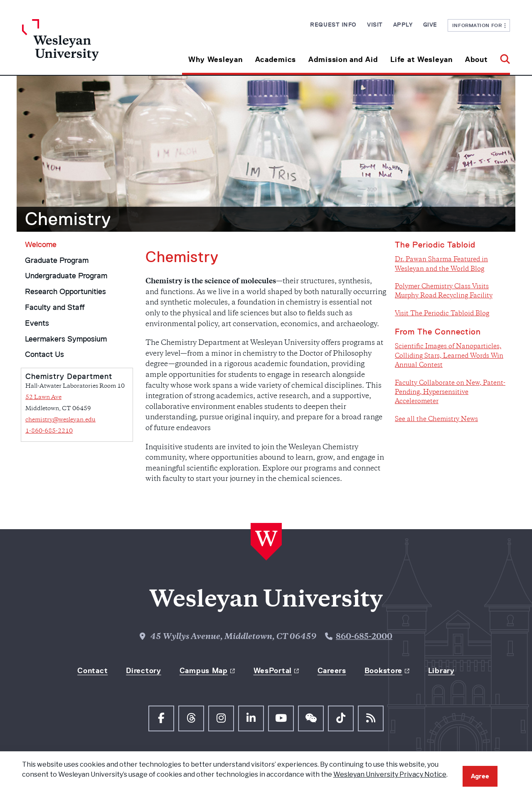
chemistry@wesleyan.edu (60, 420)
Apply (403, 25)
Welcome (41, 245)
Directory (143, 671)
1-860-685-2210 (49, 431)
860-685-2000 (364, 637)
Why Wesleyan (216, 59)
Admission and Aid (343, 59)
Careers (332, 671)
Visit (375, 25)
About (477, 59)
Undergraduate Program (66, 276)
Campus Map (204, 671)
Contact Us (44, 354)
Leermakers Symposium (66, 339)
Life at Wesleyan (421, 59)
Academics (276, 59)
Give (430, 25)
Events (37, 323)
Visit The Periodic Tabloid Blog (442, 314)
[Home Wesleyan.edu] (83, 47)
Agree (480, 776)
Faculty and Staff (55, 307)
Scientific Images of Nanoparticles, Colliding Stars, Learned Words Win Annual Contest (449, 356)
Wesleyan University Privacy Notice (390, 774)
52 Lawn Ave (43, 397)
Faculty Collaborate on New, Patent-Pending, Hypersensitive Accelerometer (450, 393)
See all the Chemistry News (436, 420)
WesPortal (273, 671)
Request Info (333, 25)
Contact (92, 671)
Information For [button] (479, 25)
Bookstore (383, 671)
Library (441, 671)
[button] (502, 56)
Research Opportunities (65, 292)
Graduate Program (57, 260)
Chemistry (68, 219)
